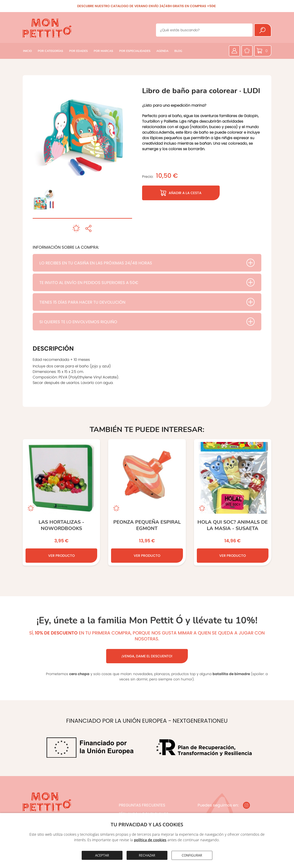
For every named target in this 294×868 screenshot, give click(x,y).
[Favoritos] (247, 51)
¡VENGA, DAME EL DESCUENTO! (147, 656)
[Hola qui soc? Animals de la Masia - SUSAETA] (233, 502)
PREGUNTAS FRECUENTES (142, 805)
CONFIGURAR (192, 855)
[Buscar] (263, 30)
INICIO (27, 51)
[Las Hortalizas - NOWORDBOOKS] (61, 502)
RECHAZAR (147, 855)
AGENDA (162, 51)
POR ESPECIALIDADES (135, 51)
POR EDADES (79, 51)
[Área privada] (234, 51)
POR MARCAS (103, 51)
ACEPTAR (102, 855)
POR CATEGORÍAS (50, 51)
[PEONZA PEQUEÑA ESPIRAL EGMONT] (147, 502)
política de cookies (150, 840)
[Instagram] (246, 805)
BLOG (178, 51)
